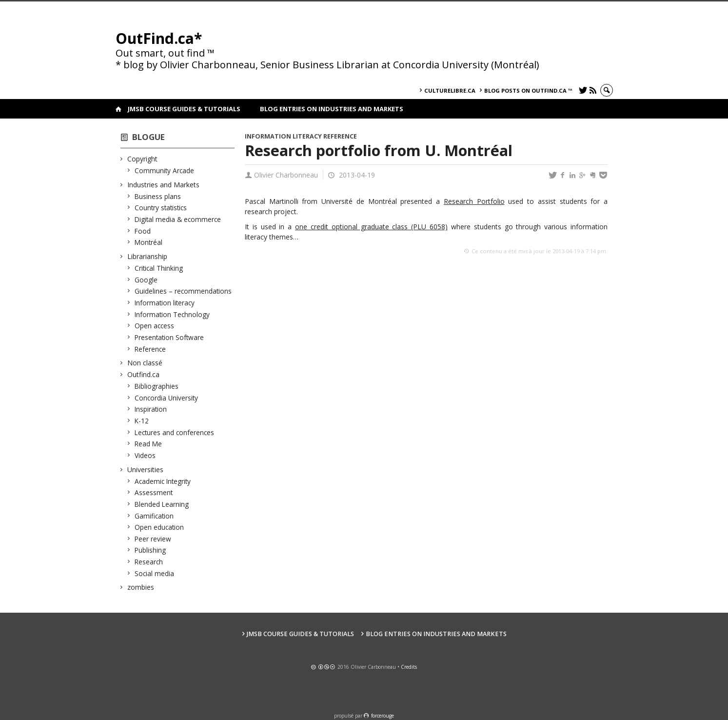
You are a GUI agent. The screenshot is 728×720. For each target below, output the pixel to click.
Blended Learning (162, 504)
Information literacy (165, 303)
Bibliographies (157, 386)
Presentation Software (169, 337)
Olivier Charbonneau (286, 175)
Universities (146, 470)
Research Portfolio (474, 201)
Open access (155, 326)
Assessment (154, 492)
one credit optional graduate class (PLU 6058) (371, 227)
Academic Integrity (163, 481)
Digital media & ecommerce (178, 219)
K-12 (142, 421)
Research (149, 562)
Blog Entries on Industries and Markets (332, 109)
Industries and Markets (164, 185)
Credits (409, 667)
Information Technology (172, 314)
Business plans (158, 196)
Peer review (153, 539)
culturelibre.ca (450, 90)
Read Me (148, 444)
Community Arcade (165, 170)
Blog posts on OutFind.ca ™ (528, 90)
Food (143, 231)
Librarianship (148, 256)
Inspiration (151, 409)
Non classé (145, 363)
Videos (145, 455)
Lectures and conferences (175, 432)
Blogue (148, 137)
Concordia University (167, 398)
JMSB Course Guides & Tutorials (184, 109)
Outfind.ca (144, 374)
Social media (155, 573)
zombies (141, 587)
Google (146, 280)
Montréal (149, 242)
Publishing (150, 550)
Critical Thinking (159, 268)
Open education (159, 527)
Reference (150, 349)
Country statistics (161, 208)
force (383, 716)
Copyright (143, 159)
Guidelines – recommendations (183, 291)
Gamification (154, 516)
